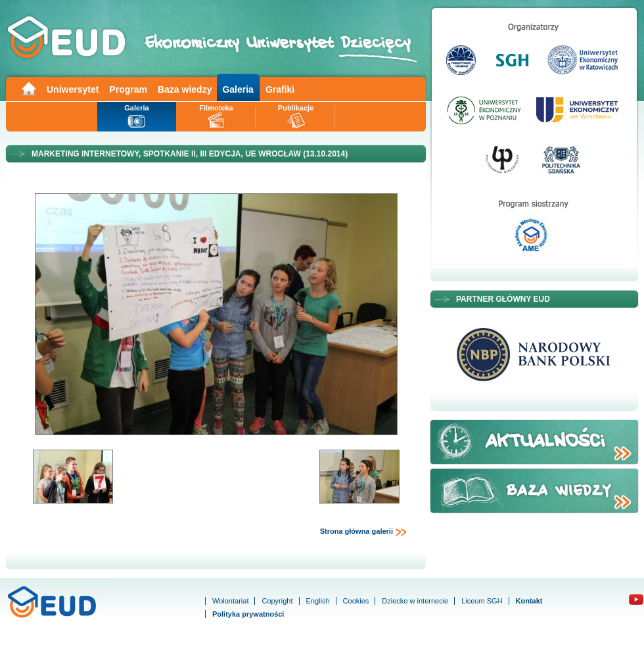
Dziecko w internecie (415, 601)
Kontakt (529, 601)
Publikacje (296, 108)
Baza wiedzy (185, 89)
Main (28, 88)
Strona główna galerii (363, 532)
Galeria (238, 89)
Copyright (277, 601)
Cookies (356, 601)
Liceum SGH (482, 601)
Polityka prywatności (248, 614)
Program (128, 89)
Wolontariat (230, 601)
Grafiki (280, 89)
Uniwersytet (73, 89)
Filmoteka (216, 108)
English (318, 601)
